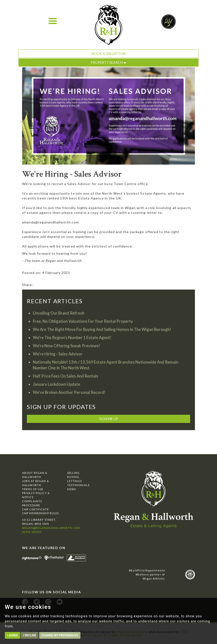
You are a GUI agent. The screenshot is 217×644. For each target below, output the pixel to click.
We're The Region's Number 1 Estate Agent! (72, 337)
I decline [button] (30, 635)
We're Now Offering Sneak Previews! (66, 346)
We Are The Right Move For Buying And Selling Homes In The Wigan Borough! (102, 329)
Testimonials (78, 485)
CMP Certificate (35, 509)
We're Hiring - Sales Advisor (58, 354)
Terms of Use (33, 489)
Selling (74, 473)
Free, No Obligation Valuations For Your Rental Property (83, 321)
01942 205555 (32, 532)
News (72, 489)
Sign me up (109, 419)
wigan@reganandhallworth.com (51, 528)
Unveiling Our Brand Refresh (59, 313)
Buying (73, 477)
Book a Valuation (109, 53)
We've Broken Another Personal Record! (69, 392)
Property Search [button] (108, 62)
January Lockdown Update (57, 384)
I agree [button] (12, 635)
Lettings (75, 481)
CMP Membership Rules (40, 513)
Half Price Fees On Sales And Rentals (66, 376)
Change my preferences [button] (60, 635)
